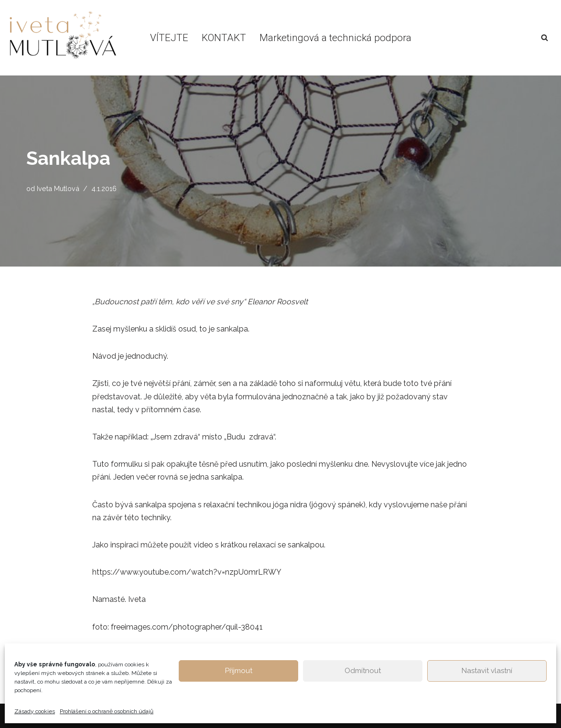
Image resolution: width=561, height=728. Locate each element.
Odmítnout (363, 671)
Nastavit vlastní (487, 671)
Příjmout (239, 671)
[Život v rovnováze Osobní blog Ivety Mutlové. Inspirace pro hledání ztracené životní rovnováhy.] (68, 38)
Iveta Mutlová (58, 188)
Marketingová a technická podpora (335, 38)
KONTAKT (224, 38)
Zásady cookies (35, 711)
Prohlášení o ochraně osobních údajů (107, 711)
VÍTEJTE (169, 38)
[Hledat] (545, 37)
